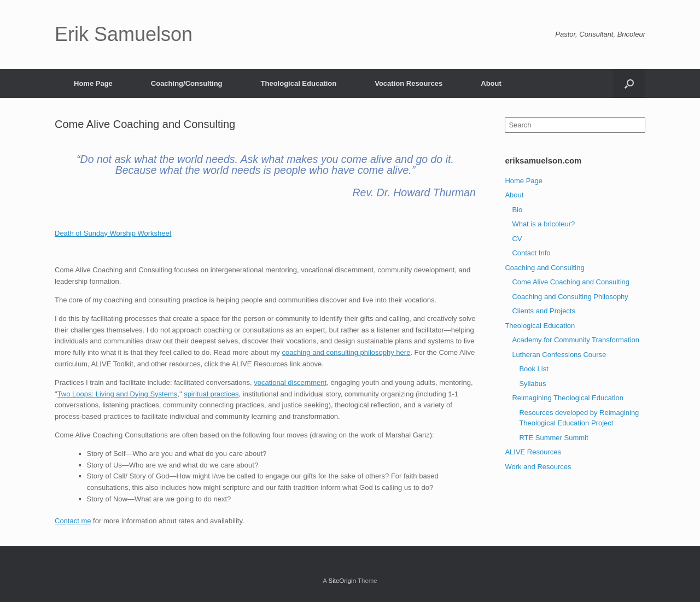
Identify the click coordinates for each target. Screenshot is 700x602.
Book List (533, 369)
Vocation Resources (409, 83)
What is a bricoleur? (543, 224)
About (491, 83)
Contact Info (531, 253)
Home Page (93, 83)
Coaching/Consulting (187, 83)
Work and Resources (538, 467)
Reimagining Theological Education (568, 398)
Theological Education (299, 83)
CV (517, 239)
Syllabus (532, 384)
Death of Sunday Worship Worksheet (113, 233)
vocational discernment (290, 382)
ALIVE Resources (533, 452)
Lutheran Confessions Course (559, 355)
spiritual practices (211, 394)
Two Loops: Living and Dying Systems (118, 394)
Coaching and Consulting (544, 268)
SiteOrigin (342, 581)
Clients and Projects (544, 311)
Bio (517, 210)
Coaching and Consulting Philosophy (570, 297)
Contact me (73, 521)
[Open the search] (629, 83)
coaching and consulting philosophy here (346, 352)
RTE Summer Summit (553, 438)
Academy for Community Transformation (576, 340)
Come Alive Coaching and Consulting (571, 282)
